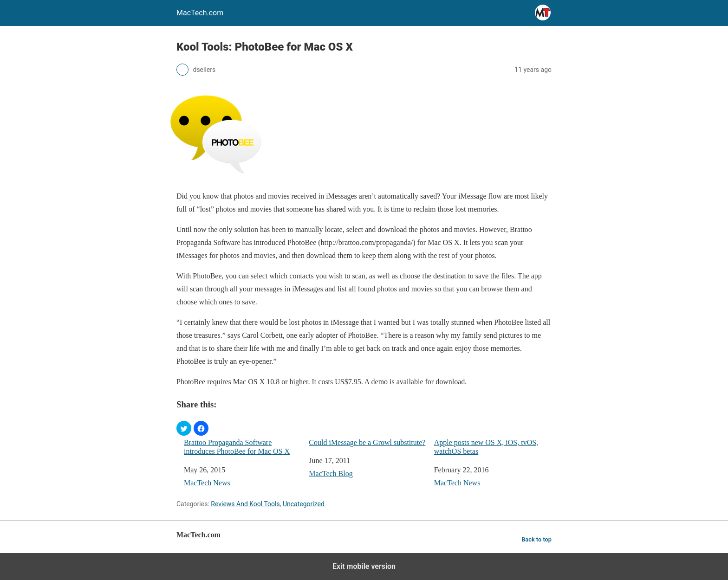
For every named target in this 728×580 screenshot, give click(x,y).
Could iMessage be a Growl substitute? (367, 442)
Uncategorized (304, 504)
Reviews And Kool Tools (245, 504)
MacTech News (207, 483)
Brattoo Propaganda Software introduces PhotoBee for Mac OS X (237, 447)
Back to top (536, 539)
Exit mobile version (364, 566)
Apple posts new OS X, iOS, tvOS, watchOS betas (486, 447)
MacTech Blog (331, 474)
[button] (184, 428)
